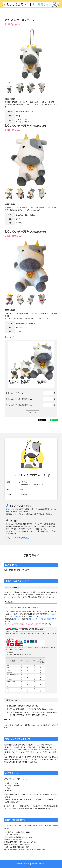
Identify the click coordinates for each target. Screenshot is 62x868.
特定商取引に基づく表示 (39, 864)
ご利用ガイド (9, 337)
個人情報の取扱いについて (22, 864)
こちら (27, 538)
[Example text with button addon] (48, 393)
